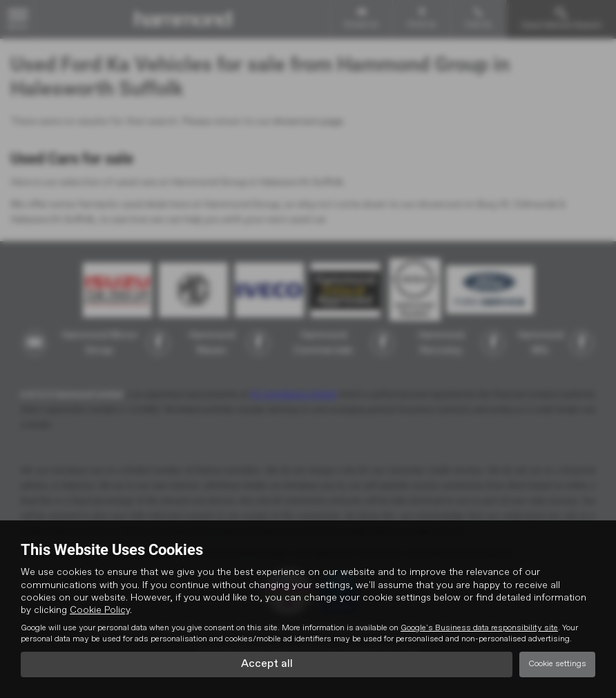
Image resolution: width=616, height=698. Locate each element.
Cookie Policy (100, 610)
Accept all (267, 664)
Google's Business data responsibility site (479, 628)
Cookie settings (557, 664)
